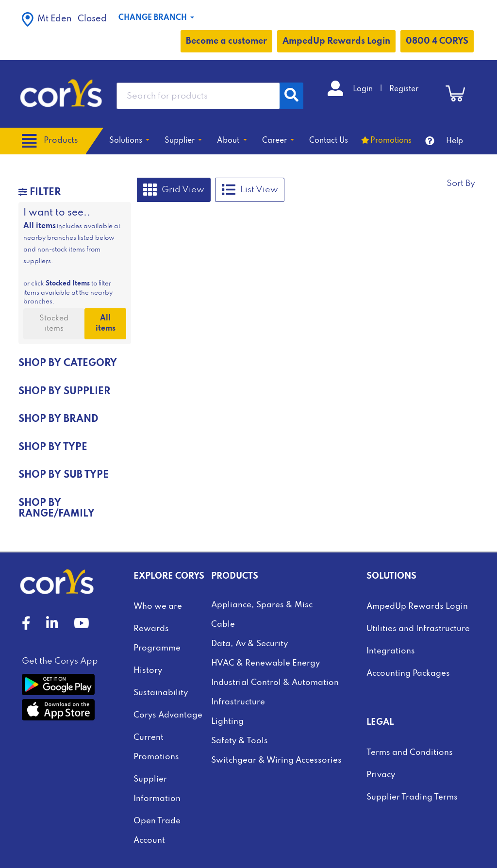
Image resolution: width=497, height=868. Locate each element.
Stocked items (54, 324)
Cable (223, 625)
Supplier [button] (181, 141)
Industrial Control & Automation (275, 683)
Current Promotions (156, 747)
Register (404, 89)
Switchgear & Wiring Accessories (276, 760)
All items (106, 324)
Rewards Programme (157, 639)
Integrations (391, 651)
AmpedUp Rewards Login (336, 41)
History (148, 671)
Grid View (174, 190)
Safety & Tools (240, 741)
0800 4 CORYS (437, 41)
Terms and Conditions (410, 753)
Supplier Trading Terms (412, 797)
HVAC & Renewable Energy (265, 663)
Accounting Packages (408, 674)
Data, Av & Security (249, 644)
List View (250, 190)
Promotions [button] (391, 141)
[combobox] (198, 96)
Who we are (158, 607)
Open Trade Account (157, 831)
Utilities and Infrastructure (418, 629)
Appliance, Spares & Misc (262, 605)
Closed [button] (64, 19)
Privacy (381, 775)
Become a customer (226, 41)
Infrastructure (238, 702)
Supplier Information (157, 789)
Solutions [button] (127, 141)
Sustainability (161, 693)
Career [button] (275, 141)
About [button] (229, 141)
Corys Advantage (168, 715)
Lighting (227, 722)
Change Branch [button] (154, 18)
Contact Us (329, 141)
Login (364, 89)
